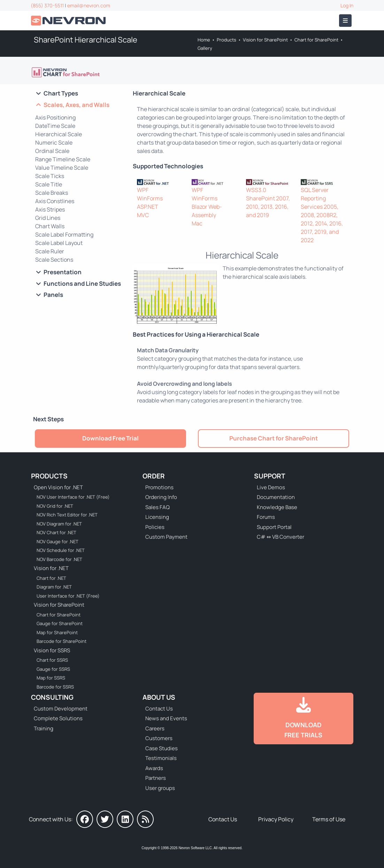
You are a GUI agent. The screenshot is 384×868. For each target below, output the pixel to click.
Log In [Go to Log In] (347, 5)
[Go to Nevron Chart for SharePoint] (66, 72)
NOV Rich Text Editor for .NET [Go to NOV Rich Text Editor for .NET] (67, 515)
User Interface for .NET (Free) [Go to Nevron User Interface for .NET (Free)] (68, 596)
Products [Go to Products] (226, 40)
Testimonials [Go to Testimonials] (161, 758)
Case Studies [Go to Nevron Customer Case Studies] (162, 748)
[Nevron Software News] (145, 819)
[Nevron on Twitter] (105, 819)
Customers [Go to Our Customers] (159, 738)
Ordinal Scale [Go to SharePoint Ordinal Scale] (52, 151)
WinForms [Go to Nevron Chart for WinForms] (150, 198)
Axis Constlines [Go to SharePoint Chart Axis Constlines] (55, 201)
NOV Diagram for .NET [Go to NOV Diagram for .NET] (59, 524)
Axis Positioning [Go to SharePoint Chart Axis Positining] (55, 117)
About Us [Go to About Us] (159, 697)
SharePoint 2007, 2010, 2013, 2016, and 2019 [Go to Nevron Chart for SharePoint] (268, 207)
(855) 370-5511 (47, 5)
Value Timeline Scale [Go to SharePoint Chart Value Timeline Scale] (62, 168)
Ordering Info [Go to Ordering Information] (161, 497)
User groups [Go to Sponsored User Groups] (160, 788)
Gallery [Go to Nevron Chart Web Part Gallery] (205, 48)
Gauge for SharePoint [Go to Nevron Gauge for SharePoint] (60, 623)
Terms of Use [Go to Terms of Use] (329, 819)
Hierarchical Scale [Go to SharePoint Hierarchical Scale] (59, 134)
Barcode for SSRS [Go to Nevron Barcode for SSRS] (55, 687)
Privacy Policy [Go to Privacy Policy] (276, 819)
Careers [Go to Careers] (155, 728)
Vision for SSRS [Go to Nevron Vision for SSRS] (52, 650)
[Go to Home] (69, 21)
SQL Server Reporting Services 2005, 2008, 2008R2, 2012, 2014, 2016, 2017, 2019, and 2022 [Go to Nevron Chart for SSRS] (322, 215)
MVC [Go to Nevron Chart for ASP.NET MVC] (143, 215)
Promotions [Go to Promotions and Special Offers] (159, 487)
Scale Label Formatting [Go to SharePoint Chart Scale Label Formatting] (64, 235)
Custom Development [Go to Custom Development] (61, 709)
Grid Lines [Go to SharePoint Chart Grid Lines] (48, 218)
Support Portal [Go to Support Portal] (274, 527)
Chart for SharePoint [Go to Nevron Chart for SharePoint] (316, 40)
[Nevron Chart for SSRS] (324, 182)
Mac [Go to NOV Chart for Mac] (197, 223)
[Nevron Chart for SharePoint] (269, 182)
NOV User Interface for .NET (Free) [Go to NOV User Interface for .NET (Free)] (73, 497)
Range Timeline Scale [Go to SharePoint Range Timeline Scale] (63, 159)
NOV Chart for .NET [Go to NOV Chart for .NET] (56, 532)
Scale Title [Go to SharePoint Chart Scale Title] (49, 184)
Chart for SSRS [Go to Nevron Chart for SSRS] (52, 660)
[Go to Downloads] (304, 719)
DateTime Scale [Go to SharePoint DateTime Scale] (55, 126)
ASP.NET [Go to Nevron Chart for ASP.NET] (148, 207)
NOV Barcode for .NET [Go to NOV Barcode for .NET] (59, 559)
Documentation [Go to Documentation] (276, 497)
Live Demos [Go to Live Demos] (271, 487)
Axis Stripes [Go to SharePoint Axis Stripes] (50, 209)
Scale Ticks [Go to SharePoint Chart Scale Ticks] (50, 176)
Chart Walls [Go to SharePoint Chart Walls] (50, 226)
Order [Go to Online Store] (154, 476)
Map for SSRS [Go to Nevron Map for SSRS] (51, 678)
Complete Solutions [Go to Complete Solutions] (58, 718)
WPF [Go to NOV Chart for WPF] (197, 190)
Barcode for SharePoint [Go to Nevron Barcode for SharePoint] (62, 641)
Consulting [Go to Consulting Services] (52, 697)
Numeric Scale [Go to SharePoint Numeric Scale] (54, 143)
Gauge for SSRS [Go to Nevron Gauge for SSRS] (53, 669)
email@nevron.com (89, 5)
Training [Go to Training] (44, 728)
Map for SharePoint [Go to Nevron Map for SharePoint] (57, 632)
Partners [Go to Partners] (156, 778)
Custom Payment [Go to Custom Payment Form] (166, 537)
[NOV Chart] (215, 182)
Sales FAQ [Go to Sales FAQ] (158, 507)
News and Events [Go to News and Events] (166, 718)
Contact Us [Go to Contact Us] (159, 709)
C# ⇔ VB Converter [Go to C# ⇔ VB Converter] (281, 537)
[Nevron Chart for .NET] (160, 182)
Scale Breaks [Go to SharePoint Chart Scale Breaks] (52, 193)
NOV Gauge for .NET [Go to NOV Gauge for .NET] (57, 541)
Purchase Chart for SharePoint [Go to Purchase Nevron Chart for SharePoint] (274, 438)
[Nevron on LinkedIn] (125, 819)
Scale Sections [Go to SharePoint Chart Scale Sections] (54, 260)
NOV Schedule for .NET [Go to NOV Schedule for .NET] (61, 550)
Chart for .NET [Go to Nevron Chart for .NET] (51, 578)
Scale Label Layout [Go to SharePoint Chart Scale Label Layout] (59, 243)
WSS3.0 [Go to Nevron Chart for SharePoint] (256, 190)
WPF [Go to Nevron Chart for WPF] (143, 190)
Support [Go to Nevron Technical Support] (270, 476)
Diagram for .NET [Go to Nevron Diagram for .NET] (54, 587)
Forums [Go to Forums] (266, 517)
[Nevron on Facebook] (85, 819)
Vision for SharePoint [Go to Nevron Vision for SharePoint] (265, 40)
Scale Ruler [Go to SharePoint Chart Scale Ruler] (50, 251)
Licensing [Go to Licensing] (157, 517)
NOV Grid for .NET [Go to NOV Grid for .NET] (55, 506)
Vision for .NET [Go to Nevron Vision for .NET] (51, 568)
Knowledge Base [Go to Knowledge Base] (277, 507)
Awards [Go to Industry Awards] (154, 768)
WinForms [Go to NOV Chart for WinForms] (205, 198)
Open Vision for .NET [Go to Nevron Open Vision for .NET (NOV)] (58, 487)
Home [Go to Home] (204, 40)
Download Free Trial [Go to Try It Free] (110, 438)
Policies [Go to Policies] (155, 527)
